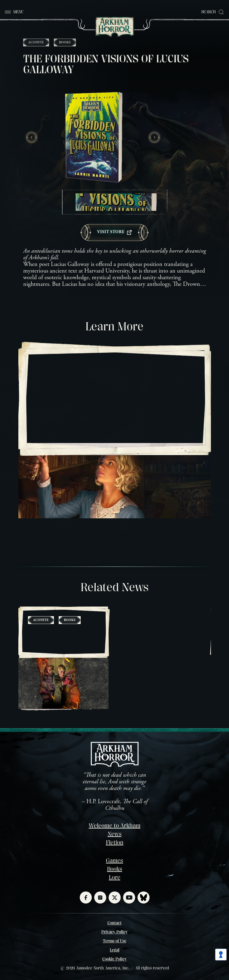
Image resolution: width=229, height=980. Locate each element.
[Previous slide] (32, 137)
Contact (114, 923)
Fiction (115, 843)
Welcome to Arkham (115, 826)
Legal (115, 950)
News (115, 834)
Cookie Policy (114, 959)
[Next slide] (154, 137)
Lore (115, 877)
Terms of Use (115, 941)
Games (114, 861)
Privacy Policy (114, 932)
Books (115, 869)
